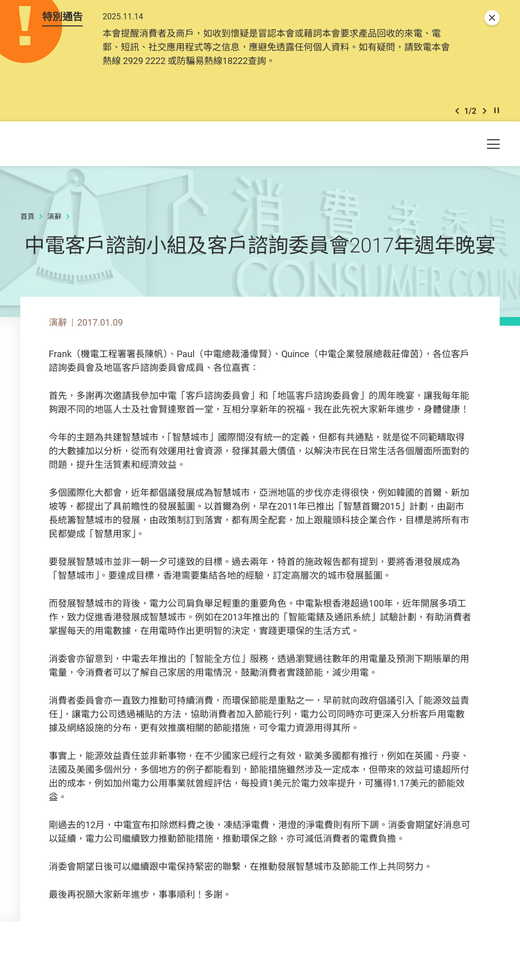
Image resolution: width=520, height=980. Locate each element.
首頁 (27, 223)
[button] (457, 116)
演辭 (54, 223)
